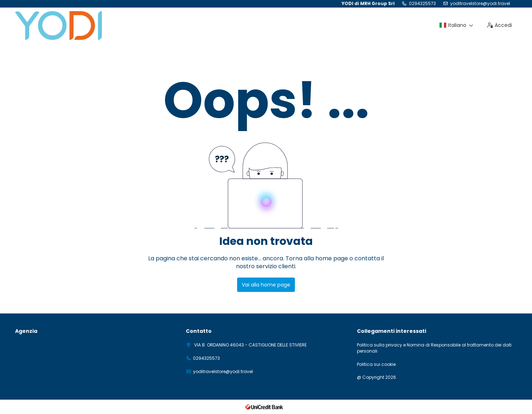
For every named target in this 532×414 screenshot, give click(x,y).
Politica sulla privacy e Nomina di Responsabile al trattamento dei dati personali (434, 348)
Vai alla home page (266, 285)
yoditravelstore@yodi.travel (480, 4)
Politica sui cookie (376, 364)
